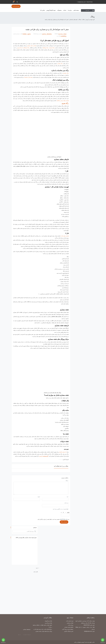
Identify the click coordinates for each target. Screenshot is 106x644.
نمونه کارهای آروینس (51, 10)
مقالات (21, 34)
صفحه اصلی (76, 10)
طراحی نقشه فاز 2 (65, 236)
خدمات (65, 10)
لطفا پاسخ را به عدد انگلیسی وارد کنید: (60, 509)
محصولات (59, 10)
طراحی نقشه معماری (31, 46)
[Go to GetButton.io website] (103, 643)
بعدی (35, 572)
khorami (35, 34)
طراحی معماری (70, 623)
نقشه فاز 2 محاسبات (28, 77)
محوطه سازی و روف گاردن (68, 629)
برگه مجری (20, 48)
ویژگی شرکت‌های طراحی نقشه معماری (44, 631)
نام (67, 497)
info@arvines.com (81, 2)
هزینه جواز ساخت (70, 621)
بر (65, 103)
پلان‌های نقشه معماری (69, 627)
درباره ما (70, 10)
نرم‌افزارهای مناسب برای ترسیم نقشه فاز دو (43, 629)
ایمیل (38, 497)
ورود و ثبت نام (16, 6)
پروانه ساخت (71, 625)
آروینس (44, 456)
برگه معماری (60, 64)
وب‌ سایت (66, 503)
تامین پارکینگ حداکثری (69, 631)
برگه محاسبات (66, 73)
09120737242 (89, 2)
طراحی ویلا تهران (48, 621)
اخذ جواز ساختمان (63, 452)
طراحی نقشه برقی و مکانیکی (63, 101)
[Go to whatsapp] (103, 640)
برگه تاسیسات (52, 48)
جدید (37, 568)
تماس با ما (42, 10)
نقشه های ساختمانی (16, 34)
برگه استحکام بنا (26, 48)
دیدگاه (67, 481)
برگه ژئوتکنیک (45, 48)
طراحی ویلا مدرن (48, 623)
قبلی (37, 572)
